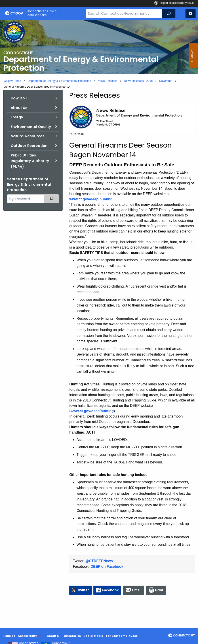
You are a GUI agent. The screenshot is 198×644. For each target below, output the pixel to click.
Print (159, 590)
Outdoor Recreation (29, 146)
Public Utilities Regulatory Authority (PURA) (30, 161)
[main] (99, 324)
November (166, 81)
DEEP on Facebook (107, 567)
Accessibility (27, 636)
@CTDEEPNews (99, 561)
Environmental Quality (31, 127)
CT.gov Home (13, 81)
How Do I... (20, 98)
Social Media (93, 636)
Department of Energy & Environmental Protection (59, 81)
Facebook (110, 590)
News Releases (107, 81)
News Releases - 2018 (138, 81)
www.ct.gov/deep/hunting (91, 199)
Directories (72, 636)
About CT (54, 636)
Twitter (83, 590)
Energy (17, 117)
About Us (19, 108)
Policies (9, 636)
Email (137, 590)
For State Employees (122, 636)
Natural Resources (28, 136)
